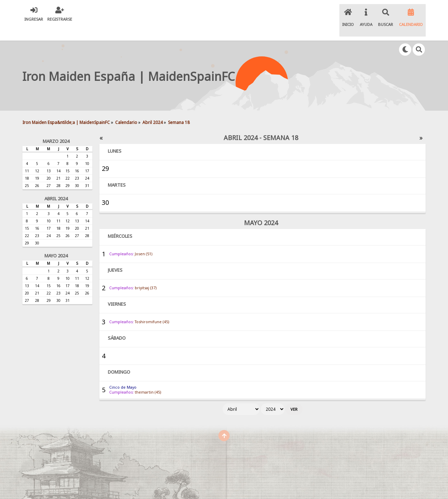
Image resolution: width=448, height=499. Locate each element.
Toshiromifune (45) (152, 307)
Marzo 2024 (56, 126)
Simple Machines (225, 487)
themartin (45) (148, 377)
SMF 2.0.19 (166, 487)
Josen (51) (143, 239)
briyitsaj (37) (146, 273)
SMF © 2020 (193, 487)
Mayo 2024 (56, 241)
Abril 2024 (56, 184)
